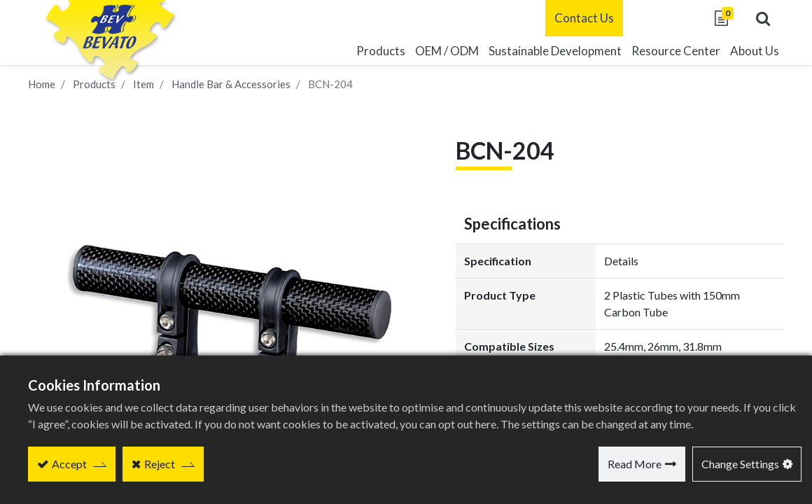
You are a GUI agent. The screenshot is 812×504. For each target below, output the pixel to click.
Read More (635, 464)
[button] (763, 18)
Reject (160, 464)
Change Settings (740, 464)
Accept (69, 464)
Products (94, 84)
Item (143, 84)
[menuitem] (555, 51)
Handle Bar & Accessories (231, 84)
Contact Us (584, 18)
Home (42, 84)
